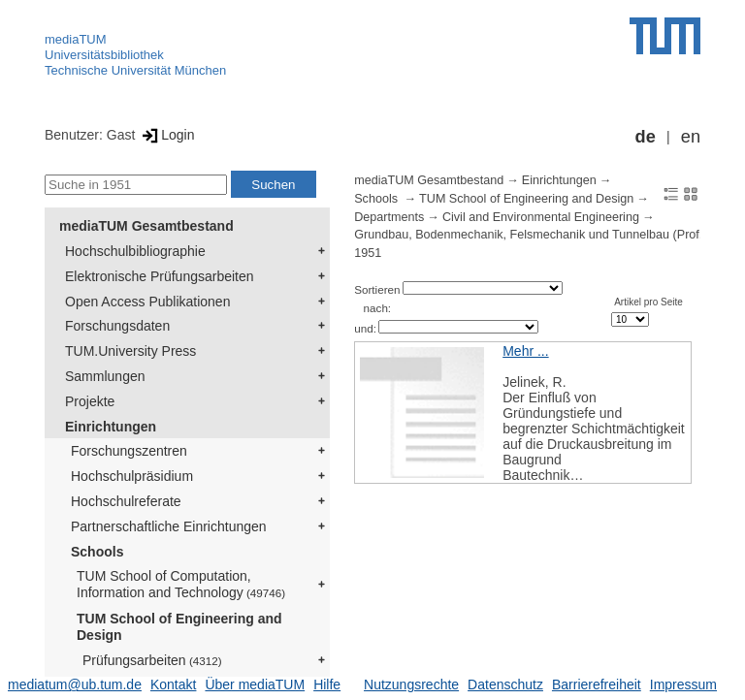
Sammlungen (105, 376)
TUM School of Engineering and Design (179, 627)
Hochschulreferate (126, 501)
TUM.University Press (130, 351)
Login (166, 135)
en (691, 137)
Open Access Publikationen (147, 302)
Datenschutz (505, 684)
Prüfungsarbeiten (152, 660)
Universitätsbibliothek (104, 55)
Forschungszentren (129, 451)
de (646, 137)
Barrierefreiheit (597, 684)
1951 (368, 253)
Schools (97, 552)
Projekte (90, 401)
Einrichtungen (111, 427)
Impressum (683, 684)
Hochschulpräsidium (132, 476)
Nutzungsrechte (411, 684)
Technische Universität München (135, 70)
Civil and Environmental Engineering (541, 217)
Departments (389, 217)
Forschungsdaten (117, 326)
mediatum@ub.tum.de (75, 684)
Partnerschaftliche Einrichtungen (169, 526)
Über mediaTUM (255, 684)
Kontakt (173, 684)
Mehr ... (525, 351)
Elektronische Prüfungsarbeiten (160, 276)
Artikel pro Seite (648, 302)
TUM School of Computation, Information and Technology (181, 584)
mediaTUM (76, 39)
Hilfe (327, 684)
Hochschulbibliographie (135, 251)
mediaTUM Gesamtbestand (146, 226)
